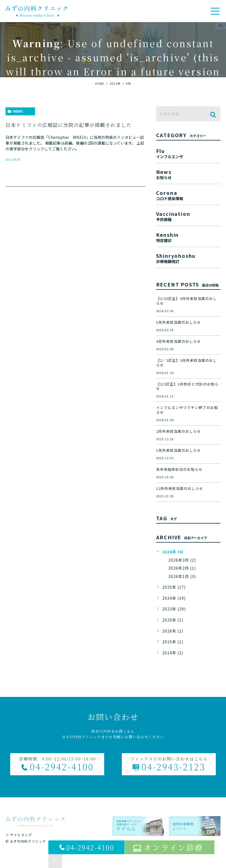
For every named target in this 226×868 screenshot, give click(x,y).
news (18, 111)
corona (188, 195)
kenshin (188, 237)
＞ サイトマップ (19, 835)
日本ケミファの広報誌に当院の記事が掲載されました (69, 125)
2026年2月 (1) (182, 568)
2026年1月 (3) (182, 576)
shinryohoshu (188, 258)
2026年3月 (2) (182, 560)
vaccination (188, 216)
